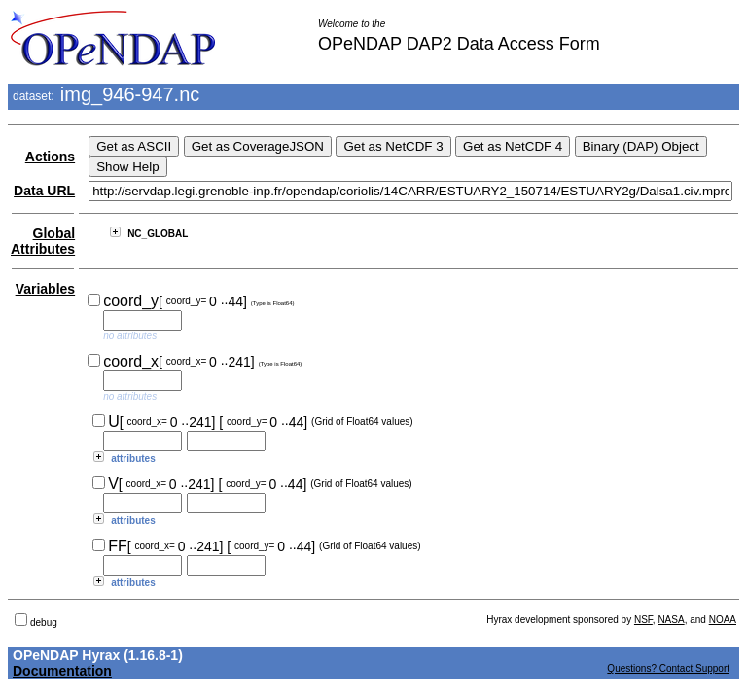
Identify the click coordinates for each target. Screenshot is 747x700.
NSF (643, 620)
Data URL (44, 191)
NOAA (723, 620)
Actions (50, 157)
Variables (46, 289)
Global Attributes (43, 241)
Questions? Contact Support (668, 668)
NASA (671, 620)
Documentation (62, 671)
